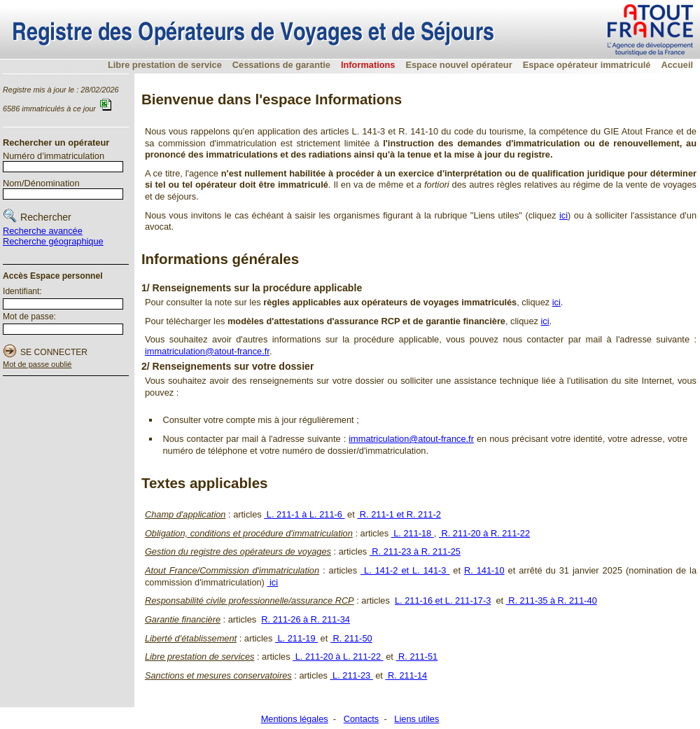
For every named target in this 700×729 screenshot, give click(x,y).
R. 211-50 (351, 638)
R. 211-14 (406, 675)
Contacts (362, 719)
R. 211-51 (416, 657)
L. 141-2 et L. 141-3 (405, 570)
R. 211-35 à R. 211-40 (552, 600)
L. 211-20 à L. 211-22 (338, 657)
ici (563, 215)
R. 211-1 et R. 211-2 (399, 514)
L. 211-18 (413, 533)
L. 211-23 (352, 675)
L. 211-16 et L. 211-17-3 (443, 600)
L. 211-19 (296, 638)
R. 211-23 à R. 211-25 (415, 551)
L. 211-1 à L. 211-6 (304, 514)
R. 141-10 (484, 570)
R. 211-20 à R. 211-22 (484, 533)
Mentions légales (295, 719)
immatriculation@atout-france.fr (207, 351)
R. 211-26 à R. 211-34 (306, 619)
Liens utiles (416, 719)
